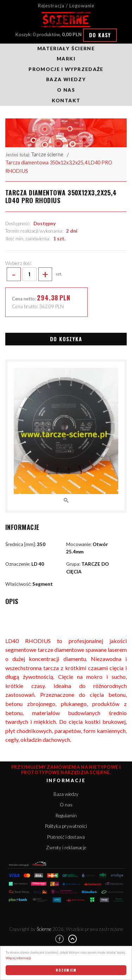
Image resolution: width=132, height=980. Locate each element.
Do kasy (100, 35)
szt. (34, 274)
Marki (66, 59)
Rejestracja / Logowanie (66, 6)
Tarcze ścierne (47, 154)
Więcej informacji (18, 958)
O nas (66, 90)
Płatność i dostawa (66, 837)
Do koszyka (66, 339)
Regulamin (66, 816)
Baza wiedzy (66, 79)
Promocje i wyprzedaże (66, 69)
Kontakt (66, 100)
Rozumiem (66, 970)
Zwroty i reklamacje (66, 848)
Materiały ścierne (66, 48)
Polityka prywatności (66, 826)
